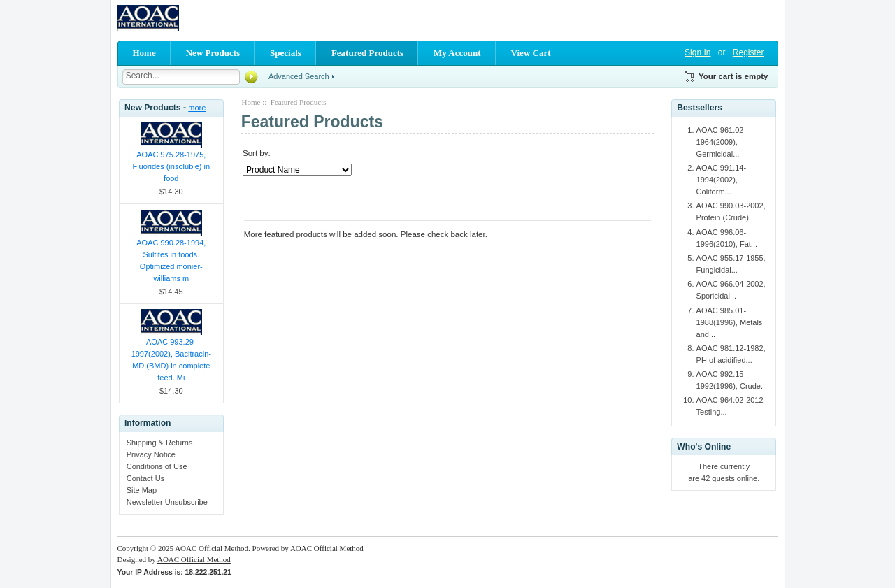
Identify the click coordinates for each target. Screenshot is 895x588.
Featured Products (367, 53)
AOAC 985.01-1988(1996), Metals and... (730, 322)
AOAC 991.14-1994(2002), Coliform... (722, 180)
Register (749, 52)
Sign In (697, 52)
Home (144, 53)
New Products (213, 53)
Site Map (142, 490)
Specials (286, 53)
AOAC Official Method (212, 548)
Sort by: (257, 153)
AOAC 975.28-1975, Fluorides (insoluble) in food (171, 166)
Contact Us (145, 478)
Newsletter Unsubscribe (167, 502)
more (197, 108)
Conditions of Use (157, 466)
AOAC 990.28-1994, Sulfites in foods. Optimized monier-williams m (171, 260)
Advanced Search (299, 76)
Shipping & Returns (160, 443)
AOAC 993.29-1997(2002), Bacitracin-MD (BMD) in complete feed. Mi (171, 360)
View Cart (531, 53)
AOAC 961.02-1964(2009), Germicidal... (722, 142)
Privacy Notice (151, 454)
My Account (457, 53)
